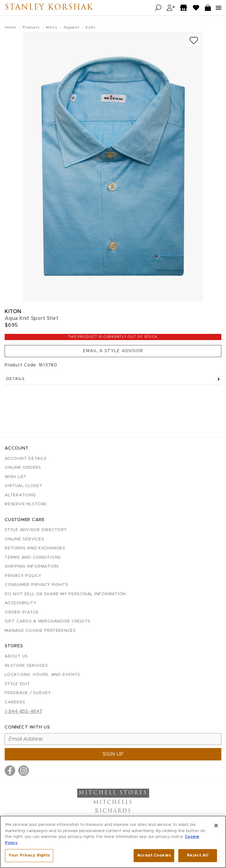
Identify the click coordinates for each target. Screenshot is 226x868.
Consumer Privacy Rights (36, 585)
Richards (113, 811)
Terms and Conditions (33, 558)
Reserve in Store (26, 504)
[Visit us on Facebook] (10, 771)
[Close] (216, 826)
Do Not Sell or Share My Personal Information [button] (65, 594)
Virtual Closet (24, 486)
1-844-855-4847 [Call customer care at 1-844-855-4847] (24, 711)
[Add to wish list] (194, 40)
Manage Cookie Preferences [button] (40, 631)
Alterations (20, 495)
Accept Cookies (154, 855)
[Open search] (158, 8)
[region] (113, 842)
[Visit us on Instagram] (24, 771)
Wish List (16, 477)
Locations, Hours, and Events (42, 675)
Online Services (24, 539)
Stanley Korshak (49, 8)
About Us (16, 656)
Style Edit (17, 684)
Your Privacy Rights (29, 855)
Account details (26, 459)
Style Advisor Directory (36, 530)
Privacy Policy (23, 576)
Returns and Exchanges (35, 548)
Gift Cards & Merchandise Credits (48, 621)
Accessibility (21, 603)
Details (113, 379)
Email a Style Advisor (113, 351)
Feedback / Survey (28, 693)
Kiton (13, 311)
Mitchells (113, 803)
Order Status (22, 612)
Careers (15, 702)
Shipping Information (32, 567)
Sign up (113, 754)
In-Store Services (26, 666)
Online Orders (23, 468)
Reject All (197, 855)
